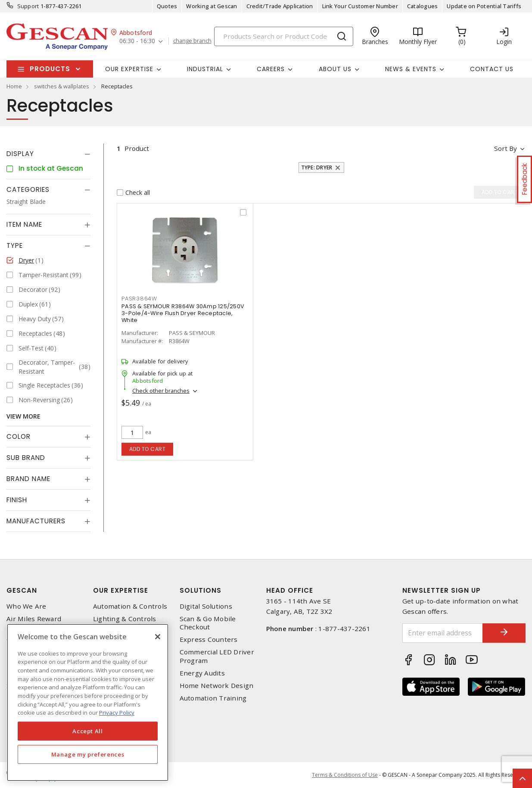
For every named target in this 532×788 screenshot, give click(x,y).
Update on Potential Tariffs (484, 6)
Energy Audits (202, 673)
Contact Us (492, 69)
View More (23, 416)
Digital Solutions (206, 606)
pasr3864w (139, 299)
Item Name (24, 224)
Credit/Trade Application (280, 6)
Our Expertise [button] (129, 69)
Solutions (201, 590)
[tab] (48, 154)
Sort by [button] (506, 148)
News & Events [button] (411, 69)
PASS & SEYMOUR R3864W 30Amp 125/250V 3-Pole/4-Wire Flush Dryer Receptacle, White (183, 313)
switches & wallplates (62, 86)
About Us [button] (335, 69)
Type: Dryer (317, 167)
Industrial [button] (205, 69)
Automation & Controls (130, 606)
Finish (17, 500)
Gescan (22, 590)
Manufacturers (36, 521)
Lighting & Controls (125, 619)
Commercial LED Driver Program (217, 656)
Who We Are (26, 606)
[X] (158, 637)
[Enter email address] (443, 633)
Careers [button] (271, 69)
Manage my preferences (88, 754)
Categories (28, 189)
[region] (88, 702)
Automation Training (213, 698)
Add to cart (148, 449)
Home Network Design (217, 686)
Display (20, 154)
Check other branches (161, 391)
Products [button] (50, 69)
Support (28, 6)
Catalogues (423, 6)
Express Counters (209, 639)
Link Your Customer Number (360, 6)
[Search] (284, 36)
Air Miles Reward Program (34, 623)
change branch (192, 41)
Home (14, 86)
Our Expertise (121, 590)
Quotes (167, 6)
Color (19, 436)
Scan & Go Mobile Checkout (208, 623)
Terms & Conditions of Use (345, 775)
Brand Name (28, 479)
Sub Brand (26, 458)
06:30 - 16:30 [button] (137, 41)
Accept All (88, 731)
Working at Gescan (212, 6)
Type (15, 245)
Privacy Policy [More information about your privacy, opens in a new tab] (117, 713)
